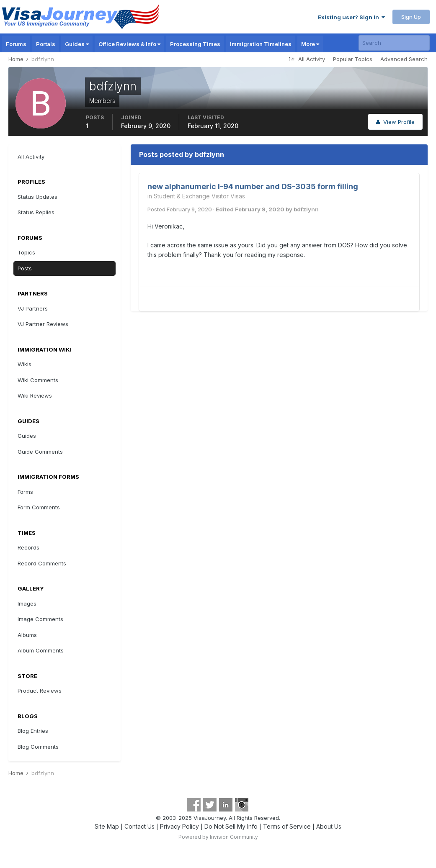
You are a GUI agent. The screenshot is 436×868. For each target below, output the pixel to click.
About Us (329, 826)
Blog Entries (33, 731)
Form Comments (39, 507)
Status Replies (36, 212)
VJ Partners (33, 308)
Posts (25, 268)
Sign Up (411, 17)
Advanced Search (404, 59)
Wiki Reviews (35, 395)
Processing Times (195, 44)
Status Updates (37, 197)
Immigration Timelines (261, 44)
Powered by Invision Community (218, 837)
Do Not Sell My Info (231, 826)
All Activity (31, 157)
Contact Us (139, 826)
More (310, 44)
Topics (26, 252)
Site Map (107, 826)
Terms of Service (287, 826)
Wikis (25, 364)
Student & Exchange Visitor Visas (199, 196)
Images (27, 603)
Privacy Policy (179, 826)
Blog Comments (38, 747)
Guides (77, 44)
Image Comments (40, 619)
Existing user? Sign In (351, 17)
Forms (25, 492)
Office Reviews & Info (129, 44)
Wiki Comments (38, 380)
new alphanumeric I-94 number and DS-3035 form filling (253, 186)
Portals (46, 44)
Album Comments (41, 650)
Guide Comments (40, 452)
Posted (180, 209)
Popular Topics (353, 59)
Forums (16, 44)
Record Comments (42, 563)
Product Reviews (40, 691)
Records (28, 547)
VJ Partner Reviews (43, 324)
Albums (27, 635)
